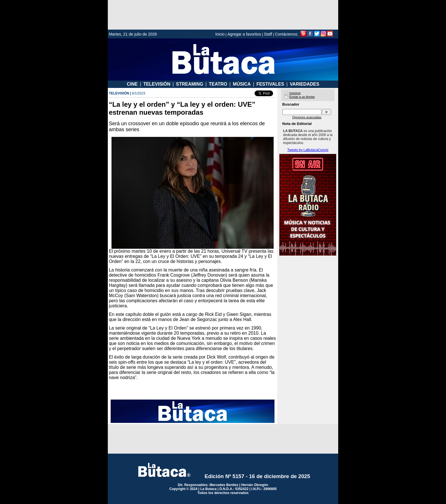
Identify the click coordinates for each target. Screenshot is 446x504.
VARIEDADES (305, 84)
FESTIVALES (270, 84)
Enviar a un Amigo (302, 97)
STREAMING (189, 84)
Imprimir (295, 93)
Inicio (220, 34)
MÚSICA (242, 84)
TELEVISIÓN (157, 84)
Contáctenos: (287, 34)
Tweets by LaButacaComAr (308, 150)
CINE (132, 84)
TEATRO (218, 84)
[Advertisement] (223, 15)
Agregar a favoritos (244, 34)
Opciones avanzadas (307, 117)
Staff (268, 34)
